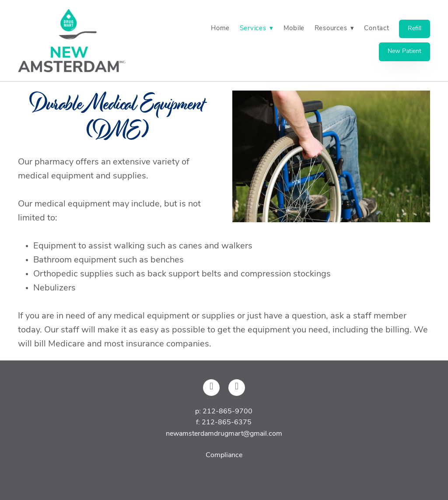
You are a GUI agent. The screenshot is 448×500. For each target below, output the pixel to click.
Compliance (224, 455)
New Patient (404, 51)
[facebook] (211, 388)
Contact (376, 29)
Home (220, 29)
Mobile (294, 29)
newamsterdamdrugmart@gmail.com (224, 434)
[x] (237, 388)
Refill (415, 29)
